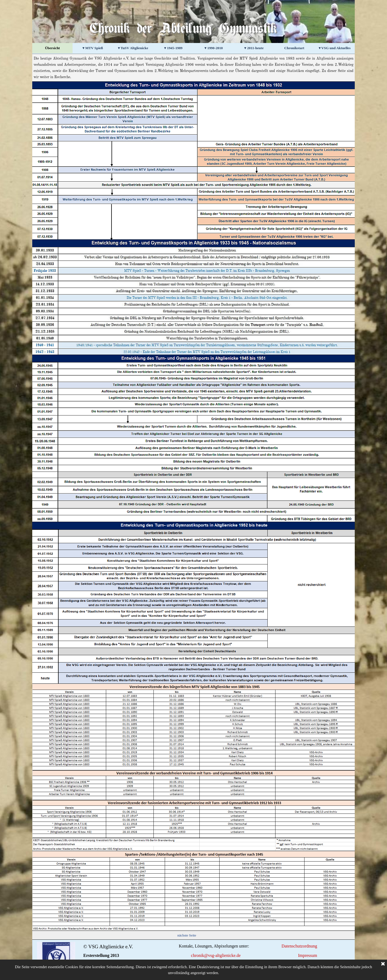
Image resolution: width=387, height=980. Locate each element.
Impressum (308, 955)
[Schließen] (383, 967)
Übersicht (52, 48)
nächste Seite (187, 935)
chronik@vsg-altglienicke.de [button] (216, 955)
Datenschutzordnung (299, 946)
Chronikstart (294, 48)
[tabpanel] (193, 68)
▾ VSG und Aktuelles (335, 48)
